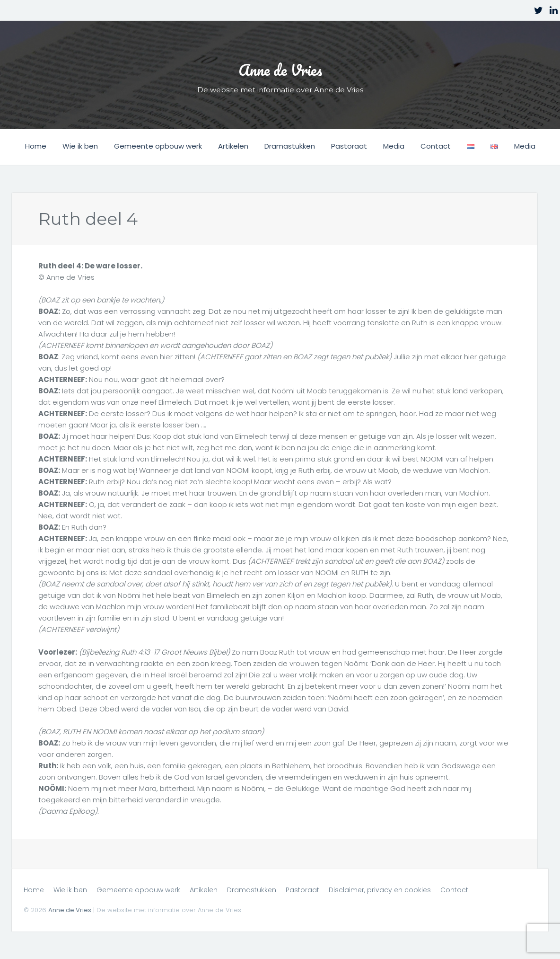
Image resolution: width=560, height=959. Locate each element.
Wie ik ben (80, 146)
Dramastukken (290, 146)
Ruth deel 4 (87, 218)
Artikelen (233, 146)
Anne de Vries (280, 66)
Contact (436, 146)
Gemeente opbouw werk (158, 146)
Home (36, 146)
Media (394, 146)
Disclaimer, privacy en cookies (380, 889)
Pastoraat (349, 146)
